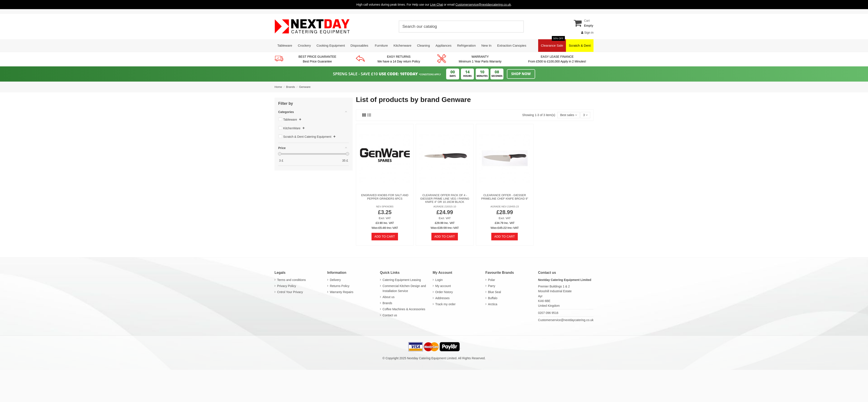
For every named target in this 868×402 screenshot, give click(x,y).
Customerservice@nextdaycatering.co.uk (566, 320)
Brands (387, 303)
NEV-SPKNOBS (385, 207)
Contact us (390, 315)
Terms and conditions (291, 280)
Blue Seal (495, 292)
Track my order (446, 304)
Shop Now (521, 74)
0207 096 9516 (548, 313)
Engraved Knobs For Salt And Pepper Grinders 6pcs (385, 197)
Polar (492, 280)
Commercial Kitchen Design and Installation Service (404, 288)
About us (389, 297)
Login (439, 280)
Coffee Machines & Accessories (404, 309)
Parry (492, 286)
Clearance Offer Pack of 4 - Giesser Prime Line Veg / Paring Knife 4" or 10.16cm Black (445, 199)
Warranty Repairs (342, 292)
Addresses (442, 298)
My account (443, 286)
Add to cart (385, 236)
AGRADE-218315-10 (445, 207)
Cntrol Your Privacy (290, 292)
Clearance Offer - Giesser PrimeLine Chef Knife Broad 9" (505, 197)
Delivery (335, 280)
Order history (444, 292)
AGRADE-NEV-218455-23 (505, 207)
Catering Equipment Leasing (402, 280)
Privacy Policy (287, 286)
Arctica (493, 304)
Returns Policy (340, 286)
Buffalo (493, 298)
